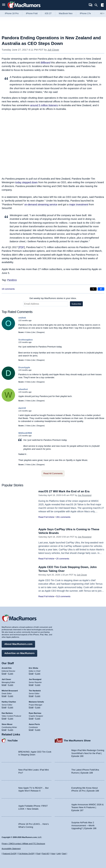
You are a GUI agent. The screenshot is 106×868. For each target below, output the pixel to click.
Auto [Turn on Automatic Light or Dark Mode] (53, 854)
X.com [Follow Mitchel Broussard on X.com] (11, 696)
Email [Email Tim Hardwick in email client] (31, 696)
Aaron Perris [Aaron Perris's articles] (34, 724)
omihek (22, 318)
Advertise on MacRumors (19, 653)
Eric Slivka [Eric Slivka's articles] (34, 668)
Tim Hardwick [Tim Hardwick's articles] (35, 691)
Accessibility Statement (11, 849)
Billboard (45, 62)
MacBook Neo (66, 13)
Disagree (40, 332)
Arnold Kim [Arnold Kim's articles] (7, 668)
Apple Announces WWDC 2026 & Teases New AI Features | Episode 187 (88, 807)
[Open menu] (4, 5)
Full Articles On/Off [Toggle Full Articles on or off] (26, 854)
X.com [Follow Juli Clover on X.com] (11, 685)
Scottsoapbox (26, 340)
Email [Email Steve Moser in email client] (4, 730)
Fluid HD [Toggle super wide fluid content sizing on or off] (45, 854)
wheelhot (23, 389)
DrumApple (24, 367)
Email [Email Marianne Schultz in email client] (31, 707)
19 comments (8, 289)
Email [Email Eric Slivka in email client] (31, 674)
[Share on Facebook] (101, 289)
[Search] (97, 5)
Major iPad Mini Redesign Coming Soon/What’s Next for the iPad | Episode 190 (88, 753)
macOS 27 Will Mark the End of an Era (64, 491)
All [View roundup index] (102, 13)
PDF (22, 247)
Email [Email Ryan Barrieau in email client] (31, 718)
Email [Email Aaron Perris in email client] (31, 730)
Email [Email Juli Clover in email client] (4, 685)
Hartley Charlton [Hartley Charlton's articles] (9, 702)
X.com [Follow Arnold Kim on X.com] (11, 674)
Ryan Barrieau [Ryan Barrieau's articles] (35, 713)
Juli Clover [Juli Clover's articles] (6, 679)
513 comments (63, 596)
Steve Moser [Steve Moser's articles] (7, 724)
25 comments (63, 559)
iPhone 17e (85, 13)
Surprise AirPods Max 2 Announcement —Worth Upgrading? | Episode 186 (84, 825)
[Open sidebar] (102, 5)
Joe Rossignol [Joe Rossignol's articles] (35, 679)
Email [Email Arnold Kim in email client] (4, 674)
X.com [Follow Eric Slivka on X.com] (38, 674)
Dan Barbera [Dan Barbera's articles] (7, 713)
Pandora (12, 280)
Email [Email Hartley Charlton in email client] (4, 707)
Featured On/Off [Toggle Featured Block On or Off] (9, 854)
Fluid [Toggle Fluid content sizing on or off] (38, 854)
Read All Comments (53, 473)
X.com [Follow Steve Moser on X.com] (11, 730)
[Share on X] (93, 289)
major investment (79, 204)
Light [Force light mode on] (59, 854)
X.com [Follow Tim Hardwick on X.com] (38, 696)
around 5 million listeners (44, 105)
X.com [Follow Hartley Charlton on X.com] (11, 707)
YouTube (13, 740)
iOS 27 (48, 13)
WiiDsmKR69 (25, 433)
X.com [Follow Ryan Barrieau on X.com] (38, 718)
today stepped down (26, 182)
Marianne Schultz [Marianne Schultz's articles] (36, 702)
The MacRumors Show (77, 740)
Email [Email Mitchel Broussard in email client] (4, 696)
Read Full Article (46, 517)
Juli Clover (53, 50)
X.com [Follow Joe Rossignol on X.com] (38, 685)
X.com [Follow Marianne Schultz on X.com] (38, 707)
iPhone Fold (32, 13)
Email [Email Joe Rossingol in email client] (31, 685)
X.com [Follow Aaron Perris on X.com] (38, 730)
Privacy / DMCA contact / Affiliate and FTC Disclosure (23, 844)
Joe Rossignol (85, 495)
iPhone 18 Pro (12, 13)
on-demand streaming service (41, 204)
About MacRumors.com (18, 644)
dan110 (22, 408)
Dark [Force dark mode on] (64, 854)
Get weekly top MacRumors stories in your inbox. (53, 298)
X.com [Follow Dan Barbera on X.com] (11, 718)
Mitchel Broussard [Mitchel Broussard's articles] (10, 691)
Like (34, 332)
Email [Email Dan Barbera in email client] (4, 718)
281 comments (63, 517)
